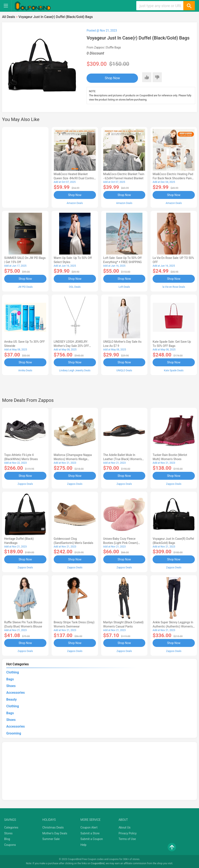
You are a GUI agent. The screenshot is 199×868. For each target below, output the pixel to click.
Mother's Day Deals (55, 833)
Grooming (14, 733)
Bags (10, 679)
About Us (124, 827)
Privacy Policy (128, 833)
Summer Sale (51, 839)
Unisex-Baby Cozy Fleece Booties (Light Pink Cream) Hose (121, 543)
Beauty (11, 699)
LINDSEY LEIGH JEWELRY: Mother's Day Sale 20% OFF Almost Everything (71, 346)
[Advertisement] (25, 167)
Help (84, 845)
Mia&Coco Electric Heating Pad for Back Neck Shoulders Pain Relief (173, 178)
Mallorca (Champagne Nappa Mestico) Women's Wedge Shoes (73, 459)
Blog (7, 839)
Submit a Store (90, 833)
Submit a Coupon (92, 839)
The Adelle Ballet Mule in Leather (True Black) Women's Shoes (123, 459)
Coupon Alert (89, 827)
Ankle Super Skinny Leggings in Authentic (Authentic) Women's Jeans (173, 626)
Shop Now (112, 78)
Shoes (11, 686)
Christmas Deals (53, 827)
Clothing (13, 672)
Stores (8, 833)
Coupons (10, 845)
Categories (11, 827)
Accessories (15, 693)
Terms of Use (127, 839)
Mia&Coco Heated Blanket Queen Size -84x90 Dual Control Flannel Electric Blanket (74, 178)
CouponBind (98, 863)
